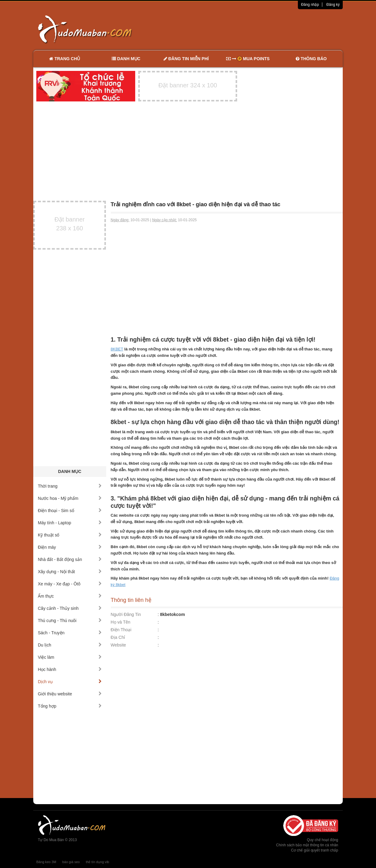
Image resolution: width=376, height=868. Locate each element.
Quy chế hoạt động (323, 840)
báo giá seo (71, 862)
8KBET (117, 349)
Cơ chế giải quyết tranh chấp (315, 850)
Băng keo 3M (46, 862)
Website (118, 645)
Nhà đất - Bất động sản (70, 559)
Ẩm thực (70, 596)
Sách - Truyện (70, 633)
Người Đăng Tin (126, 614)
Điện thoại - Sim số (70, 511)
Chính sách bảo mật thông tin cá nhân (307, 845)
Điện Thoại (121, 630)
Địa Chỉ (118, 637)
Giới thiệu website (70, 694)
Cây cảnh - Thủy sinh (70, 608)
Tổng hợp (70, 706)
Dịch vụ (70, 682)
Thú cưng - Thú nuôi (70, 621)
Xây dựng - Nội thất (70, 572)
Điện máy (70, 547)
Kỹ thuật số (70, 535)
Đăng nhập (310, 5)
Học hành (70, 669)
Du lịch (70, 645)
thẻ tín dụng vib (97, 862)
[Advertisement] (252, 29)
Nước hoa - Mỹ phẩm (70, 498)
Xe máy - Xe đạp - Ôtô (70, 584)
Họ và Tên (121, 622)
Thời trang (70, 486)
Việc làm (70, 657)
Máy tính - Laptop (70, 523)
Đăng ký (333, 5)
